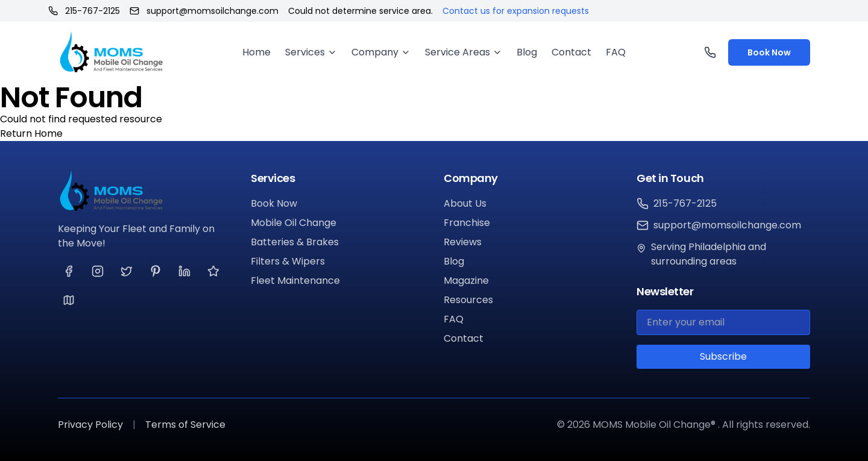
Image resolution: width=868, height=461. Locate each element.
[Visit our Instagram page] (98, 271)
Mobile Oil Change (294, 223)
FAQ (616, 52)
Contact (571, 52)
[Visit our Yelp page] (213, 271)
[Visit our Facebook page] (69, 271)
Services (311, 52)
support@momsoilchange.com (204, 11)
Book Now (769, 52)
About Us (465, 203)
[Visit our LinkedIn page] (184, 271)
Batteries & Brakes (295, 242)
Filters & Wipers (288, 261)
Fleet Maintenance (295, 281)
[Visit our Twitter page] (127, 271)
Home (256, 52)
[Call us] (711, 52)
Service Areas (464, 52)
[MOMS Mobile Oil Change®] (145, 191)
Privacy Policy (90, 425)
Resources (468, 300)
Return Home (31, 133)
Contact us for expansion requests (516, 11)
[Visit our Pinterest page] (156, 271)
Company (381, 52)
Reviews (463, 242)
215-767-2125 (84, 11)
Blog (527, 52)
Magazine (466, 281)
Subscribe (723, 356)
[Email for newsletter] (723, 322)
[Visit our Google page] (69, 300)
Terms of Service (185, 425)
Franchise (467, 223)
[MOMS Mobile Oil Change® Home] (111, 52)
